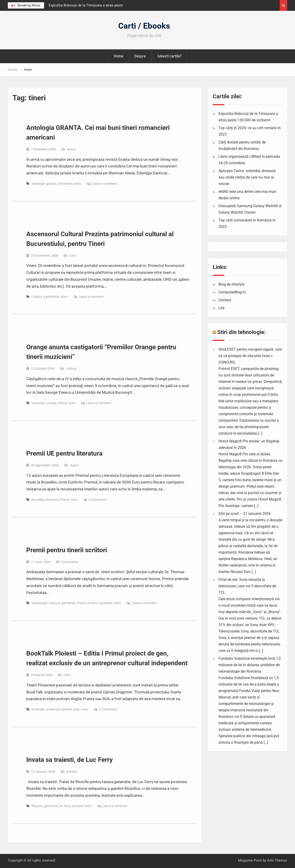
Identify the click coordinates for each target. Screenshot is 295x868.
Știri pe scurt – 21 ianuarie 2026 (245, 514)
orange (51, 403)
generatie (51, 806)
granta (51, 184)
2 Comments (98, 500)
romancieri (65, 184)
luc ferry (65, 806)
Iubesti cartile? (169, 56)
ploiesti (67, 709)
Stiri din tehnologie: (242, 332)
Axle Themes (277, 860)
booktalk (38, 709)
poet (76, 709)
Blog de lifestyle (231, 284)
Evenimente (70, 562)
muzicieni (38, 403)
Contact (225, 300)
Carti (73, 256)
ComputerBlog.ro (232, 292)
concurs (54, 603)
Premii (62, 403)
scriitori (92, 603)
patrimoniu (51, 297)
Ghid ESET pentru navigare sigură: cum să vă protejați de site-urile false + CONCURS (250, 356)
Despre (140, 56)
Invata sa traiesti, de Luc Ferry (69, 760)
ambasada (39, 603)
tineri (78, 184)
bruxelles (38, 500)
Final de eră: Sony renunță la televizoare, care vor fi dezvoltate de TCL (247, 586)
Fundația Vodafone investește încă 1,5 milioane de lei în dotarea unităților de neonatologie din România (250, 665)
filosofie (37, 806)
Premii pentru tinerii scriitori (67, 550)
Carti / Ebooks (144, 26)
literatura (52, 500)
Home (118, 56)
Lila (221, 308)
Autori (71, 149)
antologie (38, 184)
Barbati (72, 772)
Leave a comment (105, 184)
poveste (77, 806)
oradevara (53, 709)
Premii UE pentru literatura (64, 453)
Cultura (37, 297)
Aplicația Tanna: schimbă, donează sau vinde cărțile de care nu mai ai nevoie (247, 177)
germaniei (68, 603)
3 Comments (108, 709)
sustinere (106, 603)
